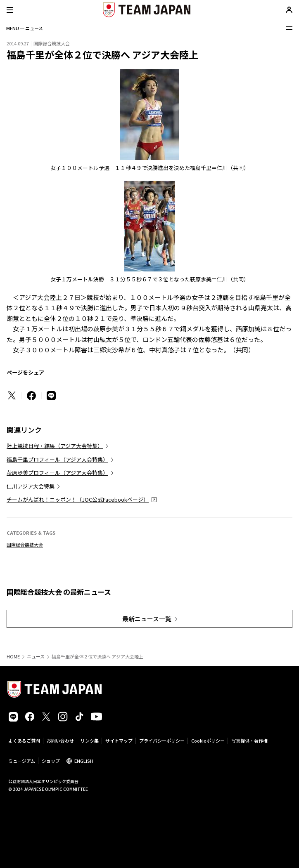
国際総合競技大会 (25, 545)
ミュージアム (22, 761)
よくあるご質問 (24, 741)
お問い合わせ (60, 741)
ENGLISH (84, 761)
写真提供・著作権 (249, 741)
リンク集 (90, 741)
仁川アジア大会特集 (31, 486)
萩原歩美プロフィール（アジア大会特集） (57, 473)
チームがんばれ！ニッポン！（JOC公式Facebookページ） (78, 499)
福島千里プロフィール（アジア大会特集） (57, 459)
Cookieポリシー (208, 741)
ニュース (36, 657)
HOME (13, 657)
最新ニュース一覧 (147, 619)
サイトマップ (119, 741)
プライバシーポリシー (162, 741)
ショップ (51, 761)
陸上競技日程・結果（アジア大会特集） (55, 446)
